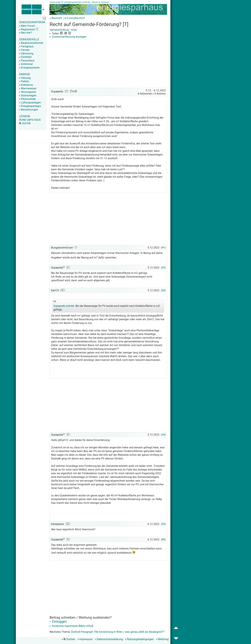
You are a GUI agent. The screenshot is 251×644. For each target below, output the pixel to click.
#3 (163, 290)
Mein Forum (27, 26)
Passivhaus (27, 61)
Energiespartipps (30, 106)
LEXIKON (24, 116)
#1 (163, 248)
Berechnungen (29, 110)
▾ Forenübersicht (75, 18)
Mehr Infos (86, 626)
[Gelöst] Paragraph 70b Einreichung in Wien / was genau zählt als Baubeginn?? (118, 632)
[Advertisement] (108, 63)
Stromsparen (28, 92)
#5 (163, 524)
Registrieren (27, 29)
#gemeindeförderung (59, 30)
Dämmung (26, 53)
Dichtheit (25, 57)
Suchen (69, 639)
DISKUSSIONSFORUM (32, 22)
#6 (163, 539)
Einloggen (58, 621)
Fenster (24, 50)
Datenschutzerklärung (109, 639)
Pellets (24, 81)
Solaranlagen (28, 95)
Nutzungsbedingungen (139, 639)
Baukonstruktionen (31, 43)
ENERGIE (24, 74)
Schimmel (26, 64)
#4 (163, 435)
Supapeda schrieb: (64, 306)
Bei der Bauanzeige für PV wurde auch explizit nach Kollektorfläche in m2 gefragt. (107, 306)
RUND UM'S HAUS (30, 120)
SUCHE (25, 123)
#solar (74, 30)
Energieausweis (29, 68)
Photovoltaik (27, 99)
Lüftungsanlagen (30, 103)
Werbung (162, 639)
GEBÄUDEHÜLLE (29, 39)
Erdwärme (26, 85)
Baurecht (57, 18)
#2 (163, 268)
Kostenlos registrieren (64, 626)
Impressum (85, 639)
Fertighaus (26, 46)
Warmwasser (28, 88)
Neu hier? (26, 33)
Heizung (25, 78)
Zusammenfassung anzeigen (68, 37)
